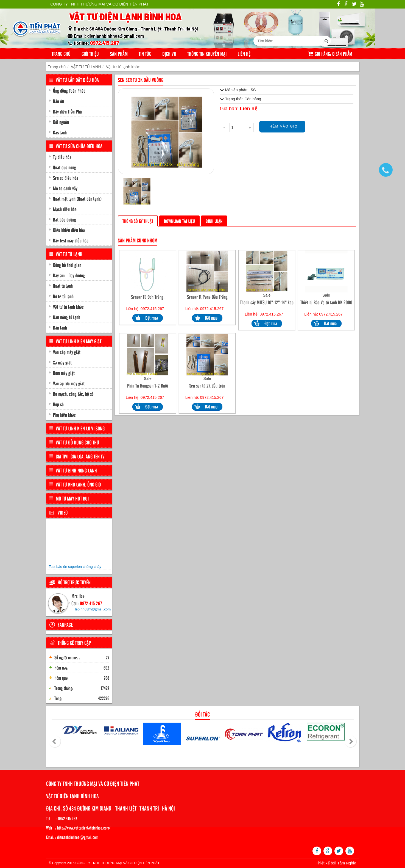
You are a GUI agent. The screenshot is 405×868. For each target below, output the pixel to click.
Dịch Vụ (169, 54)
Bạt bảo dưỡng (65, 219)
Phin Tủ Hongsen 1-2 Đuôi (148, 385)
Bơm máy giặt (64, 373)
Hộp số (58, 404)
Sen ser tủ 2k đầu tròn (207, 385)
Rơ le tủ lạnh (63, 296)
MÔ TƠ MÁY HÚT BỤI (72, 498)
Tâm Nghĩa (347, 863)
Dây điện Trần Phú (67, 111)
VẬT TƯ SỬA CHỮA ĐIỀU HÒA (79, 146)
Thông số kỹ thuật (138, 221)
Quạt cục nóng (65, 167)
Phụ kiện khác (64, 414)
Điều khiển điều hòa (69, 230)
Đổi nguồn (61, 122)
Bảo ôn (58, 101)
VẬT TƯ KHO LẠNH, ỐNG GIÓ (78, 484)
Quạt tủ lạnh (63, 286)
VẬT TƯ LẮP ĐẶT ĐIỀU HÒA (77, 80)
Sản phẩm (119, 54)
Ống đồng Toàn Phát (69, 90)
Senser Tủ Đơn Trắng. (148, 297)
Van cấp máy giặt (67, 352)
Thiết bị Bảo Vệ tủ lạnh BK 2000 (326, 302)
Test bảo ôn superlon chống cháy (75, 567)
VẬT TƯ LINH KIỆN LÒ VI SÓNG (80, 428)
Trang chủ (61, 54)
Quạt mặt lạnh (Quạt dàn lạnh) (77, 198)
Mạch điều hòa (65, 209)
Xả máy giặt (62, 362)
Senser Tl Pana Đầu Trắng (207, 297)
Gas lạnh (60, 132)
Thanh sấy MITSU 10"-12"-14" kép (267, 302)
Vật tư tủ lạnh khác (123, 67)
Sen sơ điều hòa (66, 178)
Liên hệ (244, 54)
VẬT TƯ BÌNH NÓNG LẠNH (76, 470)
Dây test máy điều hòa (71, 240)
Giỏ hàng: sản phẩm (330, 54)
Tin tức (145, 54)
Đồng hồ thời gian (67, 265)
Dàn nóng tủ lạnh (67, 317)
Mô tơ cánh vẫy (65, 188)
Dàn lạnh (60, 327)
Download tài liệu (179, 221)
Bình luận (214, 221)
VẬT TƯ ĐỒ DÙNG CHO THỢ (77, 442)
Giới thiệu (90, 54)
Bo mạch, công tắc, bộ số (73, 394)
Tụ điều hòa (62, 157)
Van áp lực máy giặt (69, 383)
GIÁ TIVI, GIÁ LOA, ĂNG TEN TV (80, 456)
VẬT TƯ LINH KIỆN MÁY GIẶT (79, 341)
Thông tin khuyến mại (207, 54)
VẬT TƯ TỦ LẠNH (86, 67)
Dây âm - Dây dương (69, 275)
